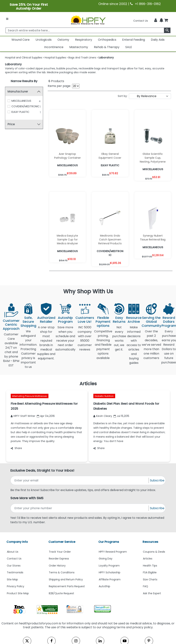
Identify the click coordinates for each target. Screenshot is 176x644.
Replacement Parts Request (67, 586)
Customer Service (62, 542)
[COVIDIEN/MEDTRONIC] (9, 106)
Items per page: (59, 86)
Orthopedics (107, 40)
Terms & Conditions (62, 572)
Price (11, 124)
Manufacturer (18, 91)
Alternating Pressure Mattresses (29, 396)
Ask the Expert (152, 593)
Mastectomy (79, 47)
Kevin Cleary (103, 416)
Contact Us (141, 21)
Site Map (12, 579)
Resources (150, 542)
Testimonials (15, 572)
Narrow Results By (24, 81)
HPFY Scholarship (110, 572)
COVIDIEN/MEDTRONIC (26, 106)
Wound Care (21, 40)
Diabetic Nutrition (104, 396)
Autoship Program (65, 320)
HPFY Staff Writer (23, 416)
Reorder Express (59, 559)
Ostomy (63, 40)
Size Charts (150, 579)
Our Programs (109, 542)
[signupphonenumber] (80, 508)
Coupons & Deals (154, 552)
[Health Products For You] (88, 20)
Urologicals (44, 40)
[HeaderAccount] (156, 20)
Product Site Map (18, 593)
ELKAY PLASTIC (20, 112)
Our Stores (14, 566)
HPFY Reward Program (113, 552)
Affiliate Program (110, 579)
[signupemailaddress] (80, 480)
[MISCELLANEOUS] (9, 101)
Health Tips (150, 566)
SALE (129, 47)
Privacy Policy (16, 586)
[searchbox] (88, 30)
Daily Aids (158, 40)
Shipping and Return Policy (66, 579)
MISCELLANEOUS (21, 101)
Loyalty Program (109, 566)
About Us (13, 552)
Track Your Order (60, 552)
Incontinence (54, 47)
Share (16, 448)
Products (56, 81)
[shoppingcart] (166, 21)
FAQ (145, 586)
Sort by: (123, 96)
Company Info (17, 542)
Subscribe (157, 480)
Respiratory (84, 40)
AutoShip (104, 586)
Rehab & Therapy (107, 47)
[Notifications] (161, 20)
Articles (148, 559)
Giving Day (106, 559)
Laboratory (13, 64)
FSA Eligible (150, 572)
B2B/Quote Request (61, 593)
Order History (57, 566)
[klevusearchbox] (167, 30)
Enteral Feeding (134, 40)
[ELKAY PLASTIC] (9, 112)
